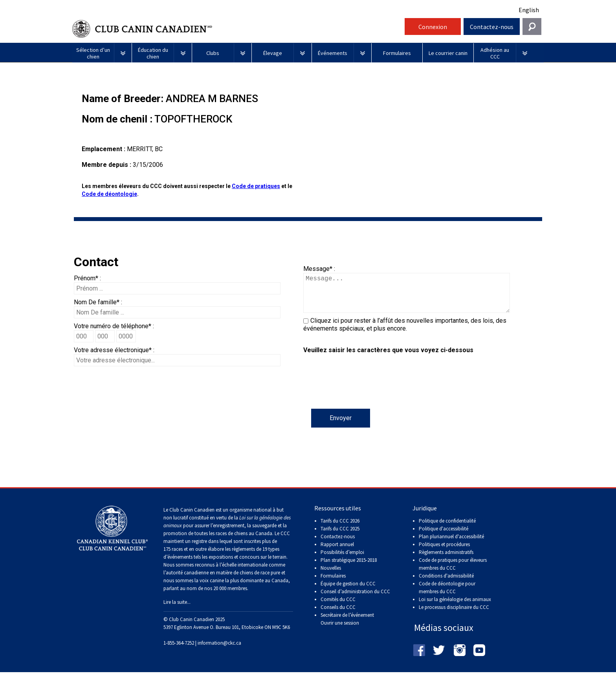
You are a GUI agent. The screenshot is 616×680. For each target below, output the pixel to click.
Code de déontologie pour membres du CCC (447, 595)
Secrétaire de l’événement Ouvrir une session (347, 627)
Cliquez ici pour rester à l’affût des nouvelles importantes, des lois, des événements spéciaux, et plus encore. (405, 332)
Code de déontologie (109, 194)
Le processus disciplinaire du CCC (454, 615)
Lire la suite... (177, 610)
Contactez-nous (492, 27)
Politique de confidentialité (447, 529)
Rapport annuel (337, 552)
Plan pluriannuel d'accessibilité (451, 544)
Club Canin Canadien (237, 29)
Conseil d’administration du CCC (355, 599)
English (529, 10)
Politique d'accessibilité (444, 537)
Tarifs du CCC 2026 (340, 529)
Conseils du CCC (338, 615)
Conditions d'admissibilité (446, 584)
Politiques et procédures (444, 552)
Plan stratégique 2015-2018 (349, 568)
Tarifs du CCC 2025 (340, 537)
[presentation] (363, 393)
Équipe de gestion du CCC (348, 591)
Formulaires (333, 584)
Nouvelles (331, 576)
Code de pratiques (256, 186)
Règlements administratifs (446, 560)
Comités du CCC (338, 607)
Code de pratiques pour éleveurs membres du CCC (453, 572)
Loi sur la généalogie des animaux (455, 607)
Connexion (433, 27)
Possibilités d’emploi (342, 560)
